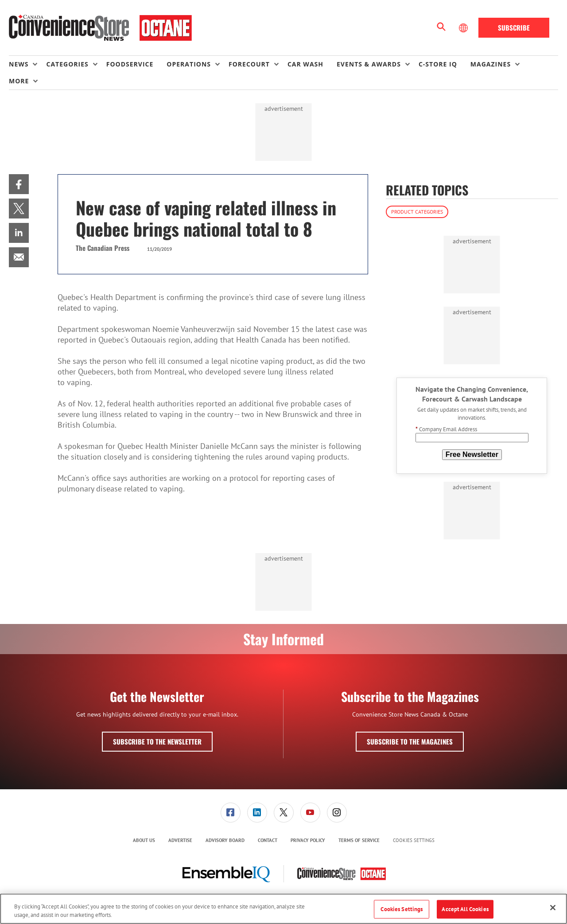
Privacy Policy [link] (308, 840)
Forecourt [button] (249, 64)
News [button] (19, 64)
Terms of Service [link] (359, 840)
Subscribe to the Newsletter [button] (157, 741)
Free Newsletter (472, 454)
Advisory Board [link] (225, 840)
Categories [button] (67, 64)
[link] (19, 184)
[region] (283, 909)
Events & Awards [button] (369, 64)
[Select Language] (464, 28)
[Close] (553, 908)
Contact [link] (268, 840)
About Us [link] (144, 840)
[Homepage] (100, 28)
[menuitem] (27, 64)
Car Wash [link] (305, 64)
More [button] (19, 81)
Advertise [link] (180, 840)
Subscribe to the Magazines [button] (410, 741)
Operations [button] (189, 64)
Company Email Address (446, 429)
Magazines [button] (491, 64)
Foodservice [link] (130, 64)
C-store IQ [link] (438, 64)
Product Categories (417, 212)
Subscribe (514, 27)
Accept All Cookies (465, 909)
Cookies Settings (414, 840)
